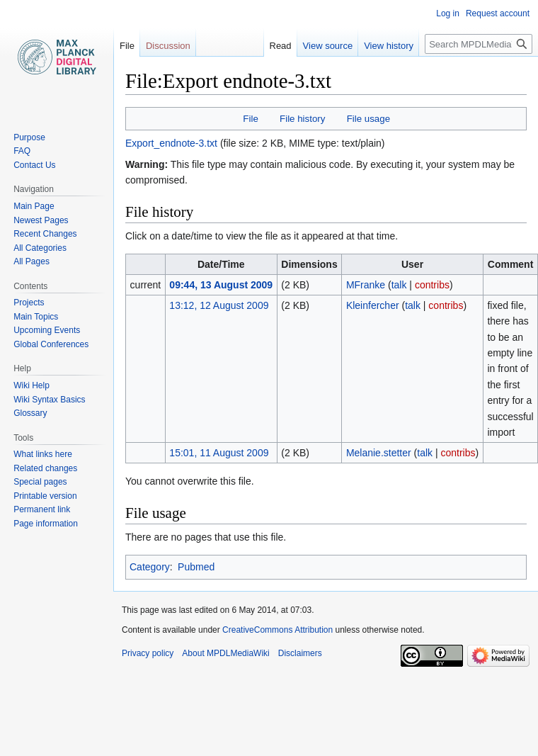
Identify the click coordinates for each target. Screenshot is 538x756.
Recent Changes (45, 234)
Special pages (40, 482)
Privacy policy (148, 653)
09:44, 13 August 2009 (221, 285)
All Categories (40, 248)
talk (399, 285)
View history (374, 46)
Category (150, 567)
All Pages (32, 261)
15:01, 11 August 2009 (219, 453)
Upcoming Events (47, 330)
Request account (498, 13)
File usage (368, 119)
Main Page (34, 206)
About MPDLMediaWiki (225, 653)
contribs (432, 285)
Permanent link (42, 509)
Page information (46, 524)
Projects (29, 303)
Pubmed (196, 567)
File (250, 119)
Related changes (45, 468)
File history (302, 119)
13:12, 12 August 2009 (219, 305)
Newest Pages (41, 220)
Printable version (45, 496)
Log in (448, 13)
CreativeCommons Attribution (277, 630)
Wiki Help (32, 385)
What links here (43, 454)
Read (267, 46)
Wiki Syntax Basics (49, 400)
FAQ (22, 151)
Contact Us (34, 165)
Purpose (29, 137)
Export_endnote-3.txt (171, 143)
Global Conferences (51, 344)
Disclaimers (300, 653)
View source (314, 46)
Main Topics (36, 317)
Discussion (168, 46)
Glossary (30, 413)
